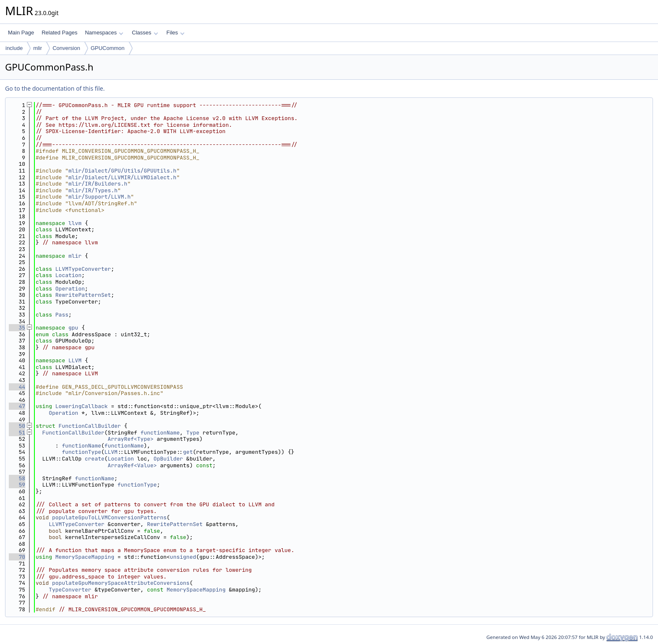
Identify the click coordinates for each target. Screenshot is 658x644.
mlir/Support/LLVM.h (99, 197)
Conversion (66, 48)
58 (17, 478)
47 (17, 406)
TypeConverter (70, 590)
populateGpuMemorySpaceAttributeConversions (121, 583)
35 (17, 328)
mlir (38, 48)
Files (176, 33)
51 (17, 433)
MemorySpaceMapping (85, 557)
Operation (70, 289)
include (14, 48)
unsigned (183, 557)
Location (68, 275)
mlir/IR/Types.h (93, 190)
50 (17, 426)
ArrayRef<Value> (132, 465)
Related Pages (59, 33)
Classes (145, 33)
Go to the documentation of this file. (55, 88)
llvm (75, 223)
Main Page (21, 33)
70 (17, 557)
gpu (73, 328)
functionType (81, 452)
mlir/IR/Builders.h (98, 184)
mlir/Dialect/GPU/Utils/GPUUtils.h (122, 171)
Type (193, 433)
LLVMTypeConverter (83, 269)
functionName (160, 433)
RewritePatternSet (83, 295)
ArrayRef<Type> (131, 439)
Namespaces (104, 33)
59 (17, 485)
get (188, 452)
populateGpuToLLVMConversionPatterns (109, 517)
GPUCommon (108, 48)
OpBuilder (168, 459)
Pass (62, 315)
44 (17, 387)
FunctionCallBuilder (90, 426)
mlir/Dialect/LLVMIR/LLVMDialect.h (122, 177)
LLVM (75, 360)
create (95, 459)
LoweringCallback (82, 406)
